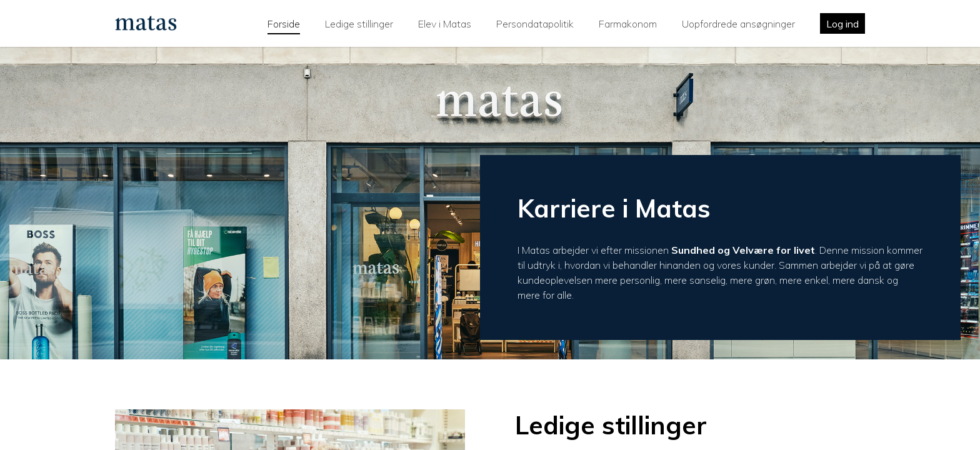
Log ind (842, 24)
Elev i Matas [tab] (445, 24)
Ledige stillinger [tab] (359, 24)
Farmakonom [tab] (628, 24)
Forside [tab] (284, 24)
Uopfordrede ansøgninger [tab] (738, 24)
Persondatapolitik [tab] (535, 24)
